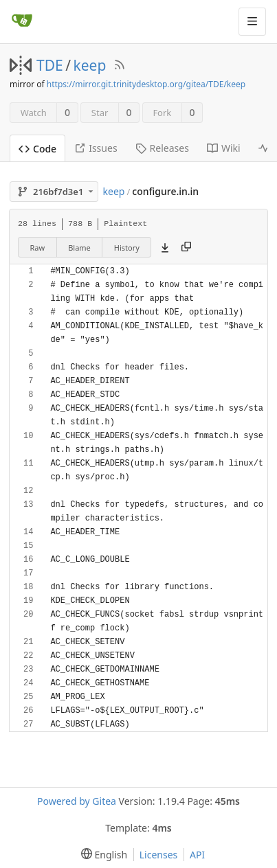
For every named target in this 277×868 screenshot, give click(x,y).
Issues (96, 148)
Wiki (224, 148)
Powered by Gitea (77, 801)
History (127, 248)
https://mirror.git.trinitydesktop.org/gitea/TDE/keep (146, 84)
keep (90, 65)
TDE (50, 65)
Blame (79, 248)
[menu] (101, 855)
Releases (162, 148)
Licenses (159, 855)
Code (37, 149)
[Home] (22, 21)
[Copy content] (186, 247)
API (197, 855)
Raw (38, 248)
